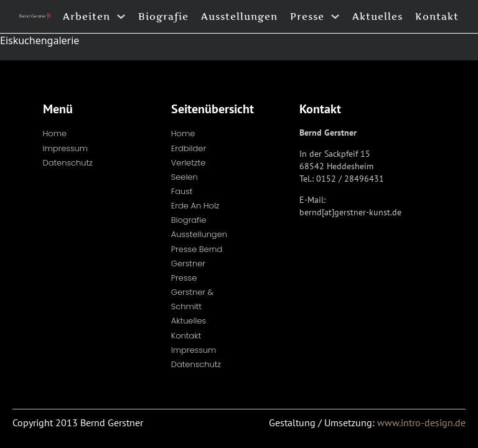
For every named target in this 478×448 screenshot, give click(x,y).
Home (55, 133)
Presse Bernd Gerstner (197, 256)
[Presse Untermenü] (335, 16)
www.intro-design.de (421, 422)
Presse (307, 16)
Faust (182, 191)
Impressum (66, 148)
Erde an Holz (195, 206)
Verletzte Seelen (189, 170)
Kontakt (437, 16)
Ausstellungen (239, 16)
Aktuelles (377, 16)
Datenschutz (68, 163)
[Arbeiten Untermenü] (121, 16)
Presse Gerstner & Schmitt (192, 292)
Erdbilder (189, 148)
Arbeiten (87, 16)
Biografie (163, 16)
